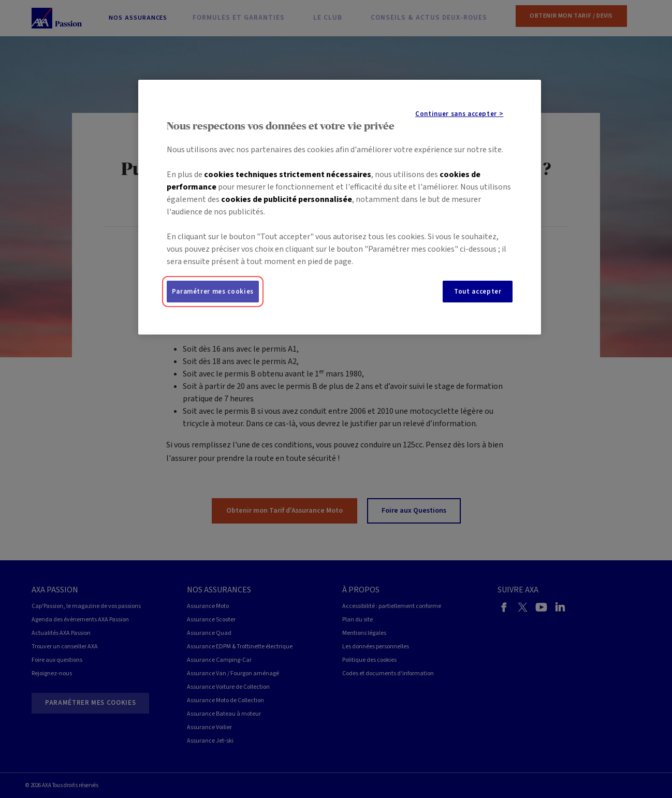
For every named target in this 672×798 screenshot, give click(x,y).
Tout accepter (478, 292)
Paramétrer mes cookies (213, 292)
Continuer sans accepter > (459, 114)
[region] (340, 207)
